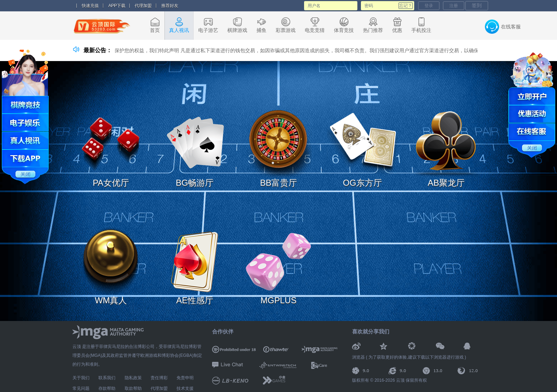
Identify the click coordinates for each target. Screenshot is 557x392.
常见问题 (81, 388)
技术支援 (185, 388)
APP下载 (117, 6)
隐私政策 (133, 378)
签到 (477, 5)
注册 (454, 6)
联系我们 (107, 378)
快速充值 (90, 6)
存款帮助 (107, 388)
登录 (429, 6)
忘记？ (406, 6)
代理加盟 (143, 6)
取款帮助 (133, 388)
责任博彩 (159, 378)
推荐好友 (170, 6)
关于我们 (81, 378)
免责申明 (185, 378)
